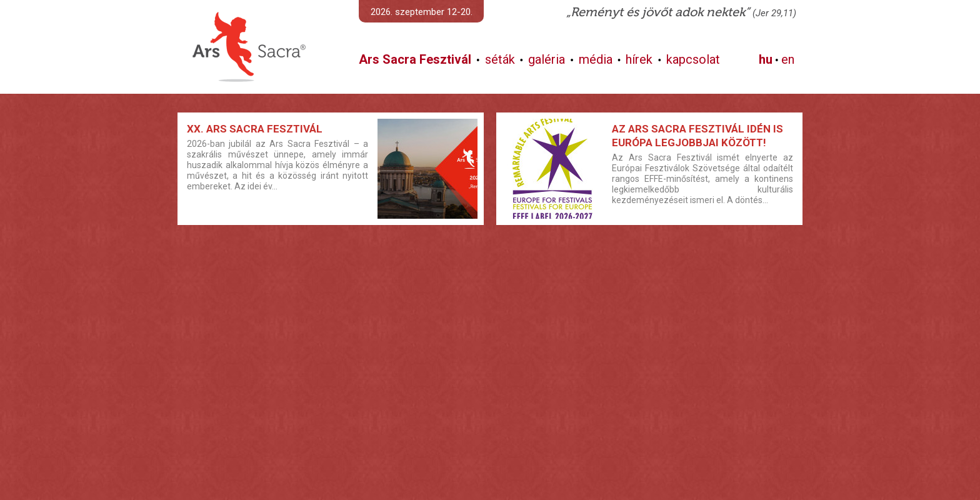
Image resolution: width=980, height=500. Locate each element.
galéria (547, 59)
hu (766, 59)
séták (500, 59)
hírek (639, 59)
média (596, 59)
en (788, 59)
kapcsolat (693, 59)
